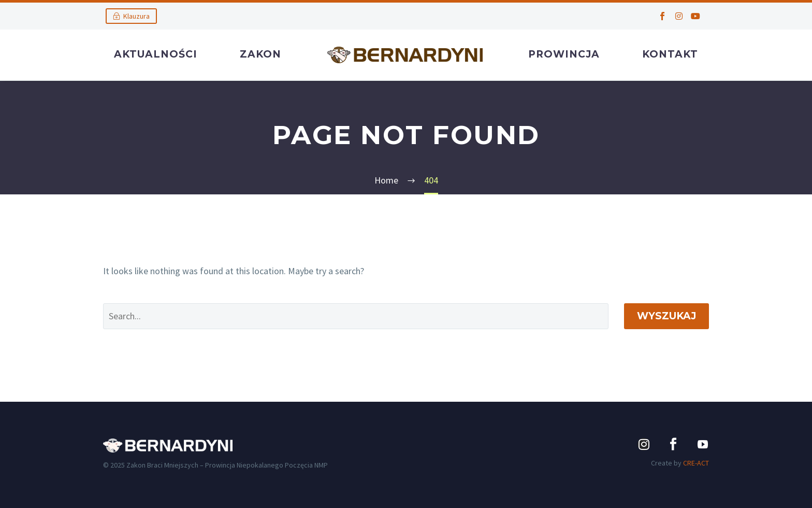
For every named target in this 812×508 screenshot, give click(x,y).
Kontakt (670, 54)
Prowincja (564, 54)
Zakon (260, 54)
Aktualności (156, 54)
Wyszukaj (666, 316)
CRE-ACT (696, 463)
